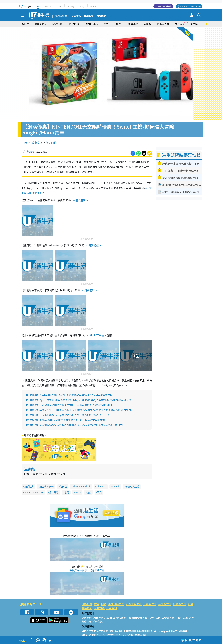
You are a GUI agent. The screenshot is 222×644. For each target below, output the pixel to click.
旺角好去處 (180, 604)
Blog (82, 6)
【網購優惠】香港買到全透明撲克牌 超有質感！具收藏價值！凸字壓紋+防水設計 (69, 405)
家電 (67, 492)
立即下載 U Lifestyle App (190, 6)
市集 (97, 604)
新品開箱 (51, 143)
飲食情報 (91, 24)
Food (59, 6)
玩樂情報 (57, 24)
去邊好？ (180, 24)
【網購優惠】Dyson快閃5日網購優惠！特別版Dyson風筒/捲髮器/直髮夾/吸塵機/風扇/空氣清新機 (78, 400)
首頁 (25, 143)
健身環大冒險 (132, 487)
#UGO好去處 (89, 631)
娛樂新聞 (89, 16)
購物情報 (74, 24)
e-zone (94, 6)
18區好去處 (163, 24)
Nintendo (101, 487)
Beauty (71, 6)
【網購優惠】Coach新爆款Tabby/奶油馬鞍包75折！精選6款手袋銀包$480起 (67, 415)
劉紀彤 (31, 151)
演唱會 (25, 24)
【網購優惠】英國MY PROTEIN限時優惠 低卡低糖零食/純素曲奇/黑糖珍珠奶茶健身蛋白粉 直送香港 (79, 410)
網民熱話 (87, 618)
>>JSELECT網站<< (96, 335)
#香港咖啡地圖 (145, 631)
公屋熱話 (76, 16)
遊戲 (89, 492)
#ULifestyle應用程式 (166, 631)
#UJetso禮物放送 (91, 635)
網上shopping (47, 487)
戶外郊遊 (99, 608)
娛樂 (106, 24)
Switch (116, 487)
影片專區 (133, 24)
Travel (48, 6)
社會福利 (112, 608)
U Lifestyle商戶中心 (163, 6)
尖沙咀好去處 (116, 604)
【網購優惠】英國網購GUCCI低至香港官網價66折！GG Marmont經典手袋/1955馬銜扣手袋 (75, 425)
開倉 (104, 604)
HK (38, 6)
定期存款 (101, 16)
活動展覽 (87, 604)
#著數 (130, 635)
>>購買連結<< (80, 200)
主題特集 (195, 24)
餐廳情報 (87, 608)
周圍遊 (147, 24)
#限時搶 (183, 631)
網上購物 (54, 492)
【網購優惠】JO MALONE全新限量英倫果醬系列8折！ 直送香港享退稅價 (65, 420)
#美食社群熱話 (105, 631)
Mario (78, 492)
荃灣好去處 (165, 604)
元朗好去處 (150, 604)
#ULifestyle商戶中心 (114, 635)
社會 (118, 24)
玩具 (100, 492)
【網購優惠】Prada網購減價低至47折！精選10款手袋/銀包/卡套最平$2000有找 (69, 395)
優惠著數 (39, 24)
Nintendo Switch (82, 487)
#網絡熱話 (140, 635)
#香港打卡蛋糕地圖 (125, 631)
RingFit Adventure (34, 492)
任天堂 (63, 487)
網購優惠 (29, 487)
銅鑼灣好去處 (134, 604)
